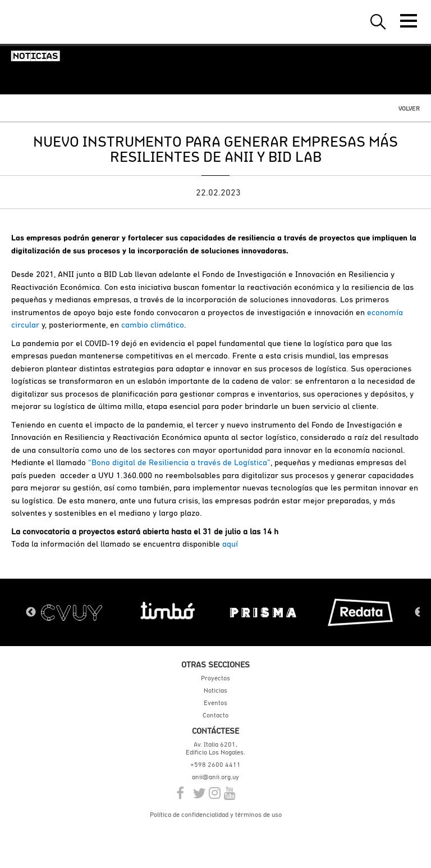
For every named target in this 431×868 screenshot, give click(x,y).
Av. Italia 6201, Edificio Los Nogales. (215, 748)
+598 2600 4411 (215, 765)
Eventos (215, 703)
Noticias (215, 690)
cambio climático (153, 324)
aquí (230, 544)
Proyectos (215, 678)
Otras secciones (215, 664)
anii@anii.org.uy (215, 777)
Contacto (215, 715)
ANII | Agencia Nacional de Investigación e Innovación (62, 22)
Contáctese (215, 731)
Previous (31, 612)
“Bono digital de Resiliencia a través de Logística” (179, 462)
